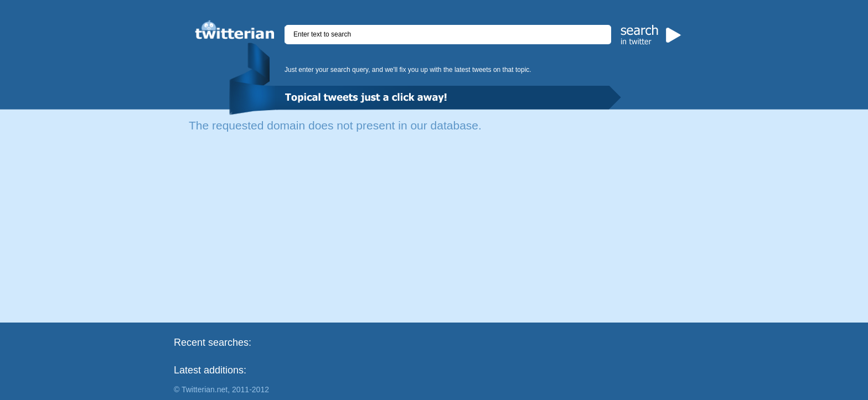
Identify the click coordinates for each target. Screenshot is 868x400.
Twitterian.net (205, 389)
